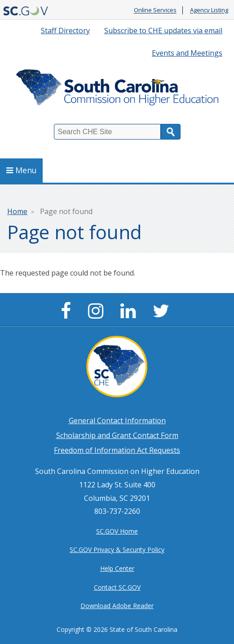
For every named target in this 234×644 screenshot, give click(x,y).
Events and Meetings (187, 53)
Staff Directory (65, 31)
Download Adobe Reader (117, 606)
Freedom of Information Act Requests (117, 450)
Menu (22, 170)
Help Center (117, 568)
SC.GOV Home (117, 531)
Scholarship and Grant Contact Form (117, 435)
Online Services (155, 10)
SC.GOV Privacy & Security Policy (117, 550)
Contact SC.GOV (117, 587)
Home (17, 211)
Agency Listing (209, 10)
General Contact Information (117, 421)
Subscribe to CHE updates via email (163, 31)
